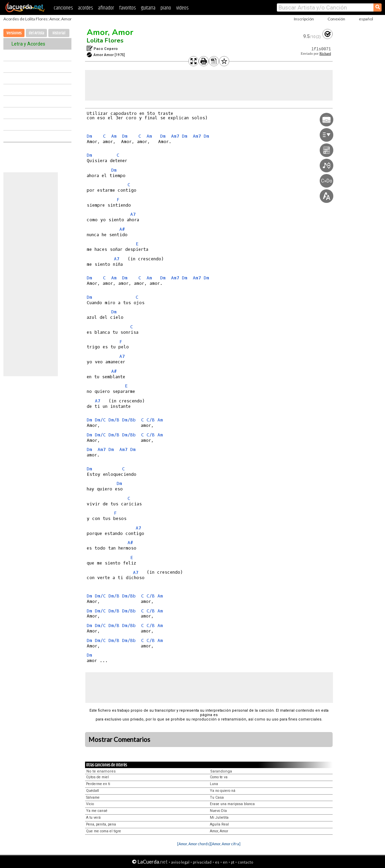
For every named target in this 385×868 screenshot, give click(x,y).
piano (166, 8)
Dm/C (100, 420)
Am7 (175, 136)
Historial (59, 33)
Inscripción (304, 19)
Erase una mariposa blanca (232, 804)
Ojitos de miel (97, 777)
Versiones (14, 33)
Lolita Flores (105, 40)
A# (122, 229)
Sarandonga (221, 771)
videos (182, 8)
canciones (63, 8)
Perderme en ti (98, 784)
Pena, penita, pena (101, 824)
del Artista (36, 33)
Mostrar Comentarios (119, 740)
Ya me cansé (97, 811)
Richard (325, 54)
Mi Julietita (219, 818)
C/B (151, 420)
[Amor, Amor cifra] (225, 844)
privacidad (202, 862)
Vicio (90, 804)
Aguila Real (219, 824)
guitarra (148, 8)
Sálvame (93, 797)
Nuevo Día (218, 811)
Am (114, 136)
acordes (85, 8)
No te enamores (101, 771)
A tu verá (93, 818)
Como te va (219, 777)
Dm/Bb (129, 420)
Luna (214, 784)
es (217, 862)
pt (233, 862)
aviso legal (180, 862)
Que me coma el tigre (104, 831)
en (225, 862)
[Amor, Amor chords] (194, 844)
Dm (89, 136)
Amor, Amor (110, 32)
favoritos (127, 8)
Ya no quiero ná (223, 791)
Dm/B (114, 420)
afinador (106, 8)
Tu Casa (217, 797)
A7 (133, 214)
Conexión (336, 19)
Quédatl (93, 791)
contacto (245, 862)
